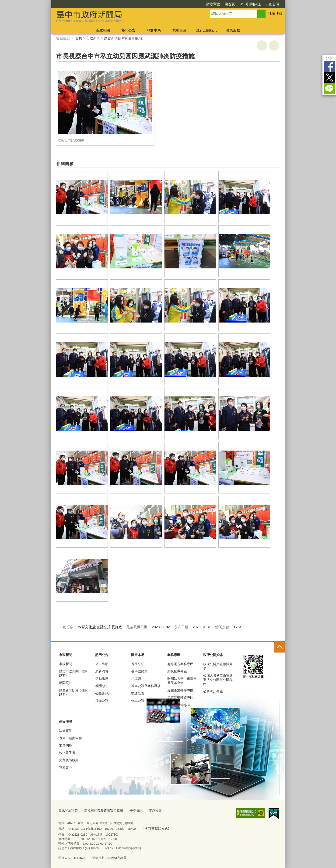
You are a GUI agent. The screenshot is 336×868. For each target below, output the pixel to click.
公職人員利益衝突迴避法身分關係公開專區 (218, 680)
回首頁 (230, 4)
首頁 (79, 38)
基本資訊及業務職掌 (146, 686)
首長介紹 (138, 664)
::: (49, 2)
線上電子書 (67, 753)
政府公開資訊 (206, 30)
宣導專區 (66, 767)
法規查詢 (66, 731)
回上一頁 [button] (274, 45)
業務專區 (179, 30)
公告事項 (102, 664)
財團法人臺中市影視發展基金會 (182, 681)
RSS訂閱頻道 (250, 4)
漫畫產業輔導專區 (180, 690)
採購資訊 (102, 701)
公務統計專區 (213, 691)
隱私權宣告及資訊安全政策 (101, 810)
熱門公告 (128, 30)
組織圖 (136, 679)
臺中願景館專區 (179, 705)
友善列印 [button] (262, 45)
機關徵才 (102, 686)
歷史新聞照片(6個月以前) (124, 38)
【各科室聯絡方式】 (155, 828)
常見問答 (66, 745)
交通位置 (138, 693)
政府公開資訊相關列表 (218, 666)
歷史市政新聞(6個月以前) (73, 673)
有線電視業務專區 (180, 664)
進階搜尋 (275, 14)
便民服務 (233, 30)
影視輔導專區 (177, 671)
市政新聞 (103, 30)
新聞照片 (66, 683)
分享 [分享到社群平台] (329, 58)
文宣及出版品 (69, 760)
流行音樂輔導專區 (180, 698)
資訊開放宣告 (67, 810)
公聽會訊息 (103, 693)
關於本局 (154, 30)
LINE (329, 89)
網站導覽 (213, 4)
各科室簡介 (139, 671)
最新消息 (102, 671)
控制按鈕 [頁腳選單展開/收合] (280, 647)
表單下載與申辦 (70, 738)
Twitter (329, 77)
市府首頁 (273, 4)
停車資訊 (138, 701)
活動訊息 (102, 679)
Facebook (329, 66)
